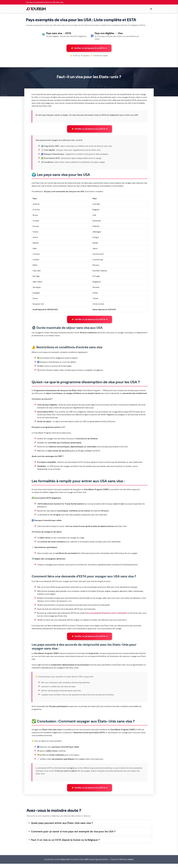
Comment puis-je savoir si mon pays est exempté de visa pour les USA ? (72, 836)
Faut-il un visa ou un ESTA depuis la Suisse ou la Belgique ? (64, 844)
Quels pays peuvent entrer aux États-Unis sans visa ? (61, 827)
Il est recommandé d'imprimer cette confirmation (106, 616)
